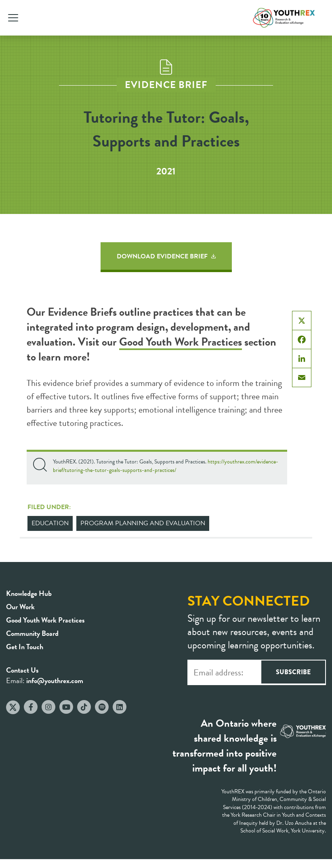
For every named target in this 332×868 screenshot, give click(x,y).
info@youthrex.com (55, 680)
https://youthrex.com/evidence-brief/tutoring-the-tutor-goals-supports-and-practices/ (166, 466)
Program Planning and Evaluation (143, 523)
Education (50, 523)
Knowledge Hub (29, 593)
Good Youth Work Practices (181, 342)
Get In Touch (25, 647)
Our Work (20, 607)
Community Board (32, 633)
